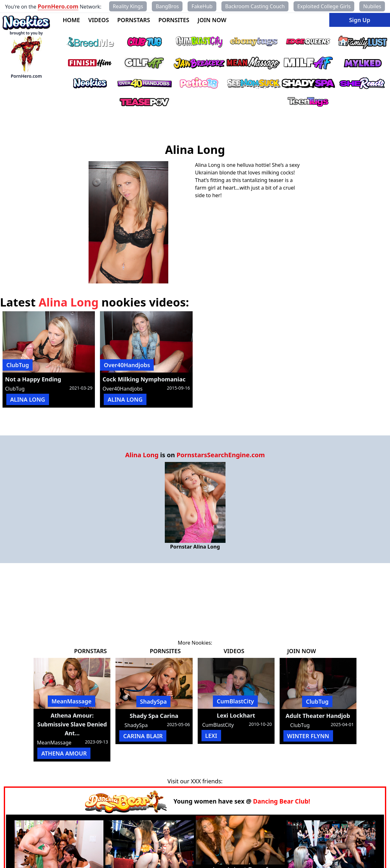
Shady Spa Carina (154, 716)
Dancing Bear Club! (282, 801)
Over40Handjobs (127, 365)
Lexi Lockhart (236, 715)
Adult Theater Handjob (318, 716)
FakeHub (202, 6)
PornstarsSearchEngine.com (221, 455)
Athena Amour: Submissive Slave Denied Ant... (72, 724)
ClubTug (18, 365)
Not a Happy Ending (33, 379)
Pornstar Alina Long (195, 547)
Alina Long (142, 455)
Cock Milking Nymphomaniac (144, 379)
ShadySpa (154, 701)
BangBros (167, 6)
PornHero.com (58, 6)
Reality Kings (128, 6)
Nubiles (372, 6)
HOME (71, 20)
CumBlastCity (235, 701)
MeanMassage (72, 701)
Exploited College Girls (324, 6)
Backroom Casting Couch (255, 6)
